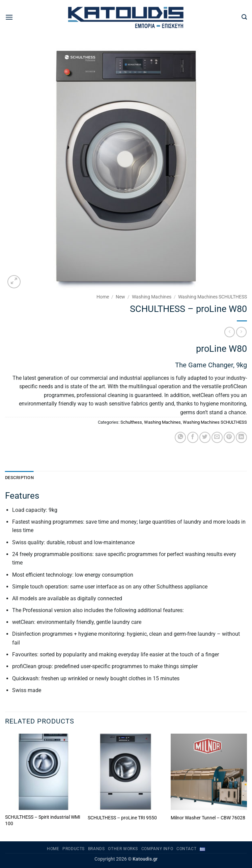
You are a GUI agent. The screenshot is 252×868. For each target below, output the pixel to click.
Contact (186, 849)
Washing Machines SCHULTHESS (213, 297)
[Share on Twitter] (205, 437)
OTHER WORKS (123, 849)
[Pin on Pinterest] (229, 437)
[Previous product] (241, 332)
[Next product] (230, 332)
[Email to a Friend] (217, 437)
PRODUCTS (74, 849)
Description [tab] (19, 478)
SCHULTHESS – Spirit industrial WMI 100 (43, 820)
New (120, 297)
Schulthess (131, 422)
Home (103, 297)
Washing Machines (152, 297)
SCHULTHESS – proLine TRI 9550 (122, 818)
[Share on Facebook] (193, 437)
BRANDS (96, 849)
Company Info (157, 849)
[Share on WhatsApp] (180, 437)
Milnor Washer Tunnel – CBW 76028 (208, 818)
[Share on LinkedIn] (241, 437)
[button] (9, 17)
